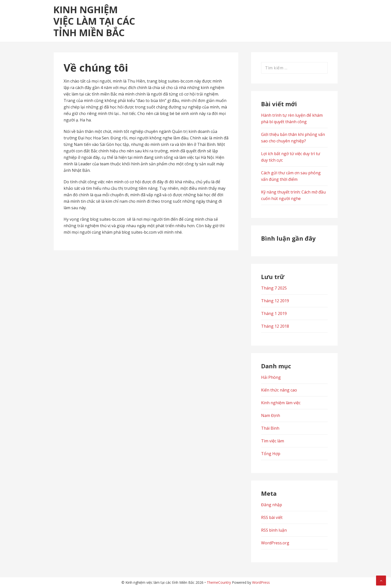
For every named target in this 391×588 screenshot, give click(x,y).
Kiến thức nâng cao (279, 390)
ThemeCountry (219, 582)
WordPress (261, 582)
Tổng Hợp (271, 454)
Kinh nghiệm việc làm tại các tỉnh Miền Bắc (94, 21)
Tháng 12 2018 (275, 326)
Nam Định (271, 415)
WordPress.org (275, 543)
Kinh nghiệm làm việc (281, 403)
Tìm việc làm (273, 441)
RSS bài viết (272, 517)
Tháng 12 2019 (275, 301)
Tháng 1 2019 (274, 313)
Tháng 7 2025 (274, 288)
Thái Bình (270, 428)
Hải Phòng (271, 377)
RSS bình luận (274, 530)
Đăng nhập (272, 505)
